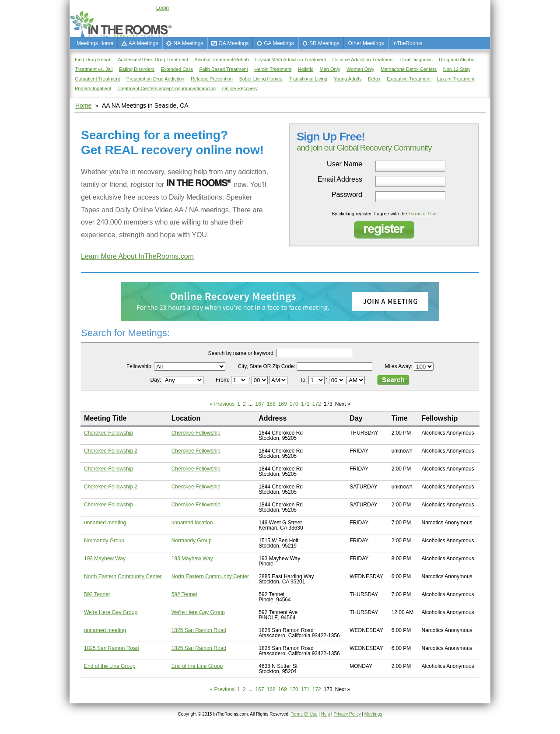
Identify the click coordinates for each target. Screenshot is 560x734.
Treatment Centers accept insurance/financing (167, 88)
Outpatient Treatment (97, 79)
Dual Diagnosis (416, 60)
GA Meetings (279, 43)
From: (223, 380)
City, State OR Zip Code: (267, 366)
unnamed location (192, 523)
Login (163, 8)
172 (317, 404)
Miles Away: (399, 366)
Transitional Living (308, 79)
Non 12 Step (457, 69)
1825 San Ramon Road (199, 630)
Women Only (360, 69)
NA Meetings (188, 43)
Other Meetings (366, 43)
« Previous (222, 404)
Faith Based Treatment (223, 69)
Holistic (306, 69)
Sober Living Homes (261, 79)
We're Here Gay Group (111, 612)
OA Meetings (233, 43)
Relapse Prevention (212, 79)
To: (304, 380)
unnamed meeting (105, 523)
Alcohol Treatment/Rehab (222, 60)
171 (305, 404)
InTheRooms (408, 43)
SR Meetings (324, 43)
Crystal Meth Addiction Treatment (290, 60)
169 (283, 404)
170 (294, 404)
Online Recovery (240, 88)
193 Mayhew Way (105, 558)
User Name (345, 164)
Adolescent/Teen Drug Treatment (153, 60)
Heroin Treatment (273, 69)
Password (347, 195)
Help (326, 714)
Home (83, 105)
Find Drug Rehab (93, 60)
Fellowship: (140, 366)
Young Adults (348, 79)
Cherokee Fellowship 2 (111, 451)
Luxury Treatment (456, 79)
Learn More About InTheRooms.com (137, 256)
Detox (374, 79)
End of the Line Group (110, 666)
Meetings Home (95, 43)
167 (260, 404)
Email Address (340, 179)
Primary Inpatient (93, 88)
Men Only (330, 69)
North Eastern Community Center (123, 576)
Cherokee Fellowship (108, 433)
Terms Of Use (304, 714)
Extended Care (177, 69)
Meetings (373, 714)
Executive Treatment (409, 79)
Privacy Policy (347, 714)
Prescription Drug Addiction (156, 79)
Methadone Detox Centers (409, 69)
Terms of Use (422, 214)
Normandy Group (104, 541)
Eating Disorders (137, 69)
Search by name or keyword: (241, 353)
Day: (157, 380)
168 (271, 404)
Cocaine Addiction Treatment (363, 60)
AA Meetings (143, 43)
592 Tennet (97, 594)
